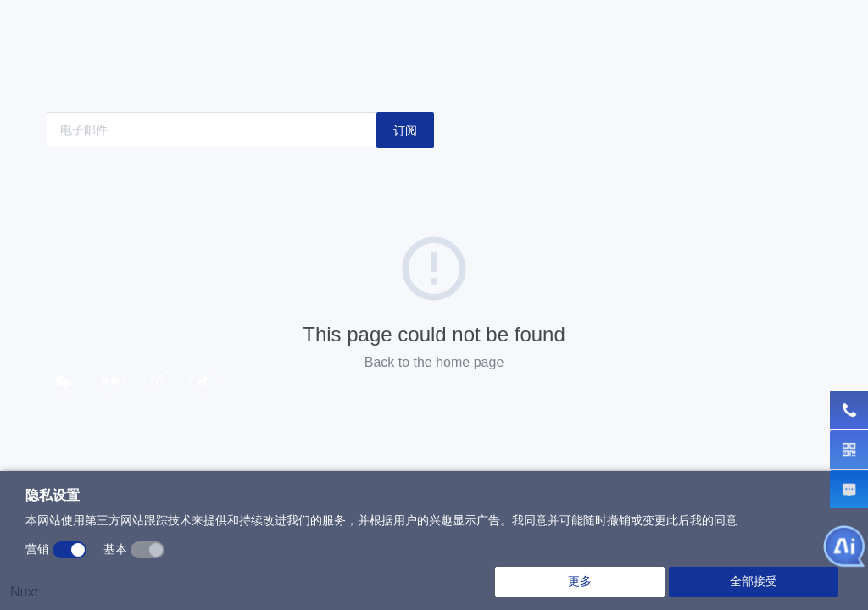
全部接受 (754, 581)
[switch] (70, 550)
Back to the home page (434, 362)
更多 (580, 581)
